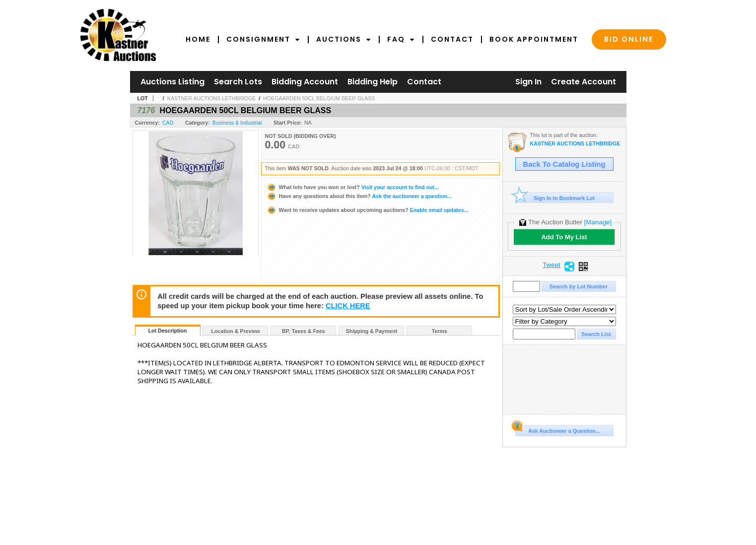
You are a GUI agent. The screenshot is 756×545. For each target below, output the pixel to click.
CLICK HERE (348, 306)
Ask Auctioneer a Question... (558, 429)
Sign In (528, 82)
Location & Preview (235, 331)
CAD (168, 123)
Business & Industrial (237, 123)
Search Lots (238, 82)
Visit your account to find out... (353, 187)
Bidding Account (305, 82)
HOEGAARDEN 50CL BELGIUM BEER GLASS (319, 98)
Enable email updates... (368, 210)
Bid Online (629, 39)
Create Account (584, 82)
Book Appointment (534, 39)
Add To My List (564, 237)
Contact (452, 39)
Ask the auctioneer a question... (359, 196)
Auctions (344, 39)
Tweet (551, 265)
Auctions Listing (172, 82)
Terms (440, 331)
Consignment (263, 39)
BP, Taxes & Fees (304, 331)
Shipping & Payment (372, 331)
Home (198, 39)
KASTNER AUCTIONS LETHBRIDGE (212, 98)
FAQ (401, 39)
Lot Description (167, 331)
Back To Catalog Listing (564, 164)
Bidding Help (373, 82)
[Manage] (598, 222)
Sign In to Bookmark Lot (555, 198)
